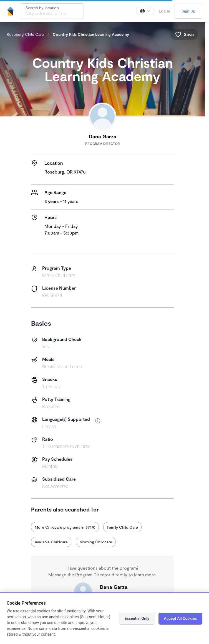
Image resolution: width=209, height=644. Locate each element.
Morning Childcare (96, 542)
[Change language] (145, 11)
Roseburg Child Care (25, 34)
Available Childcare (51, 542)
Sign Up (188, 11)
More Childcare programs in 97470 (65, 527)
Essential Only (137, 618)
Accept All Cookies (180, 618)
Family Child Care (122, 527)
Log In (164, 11)
